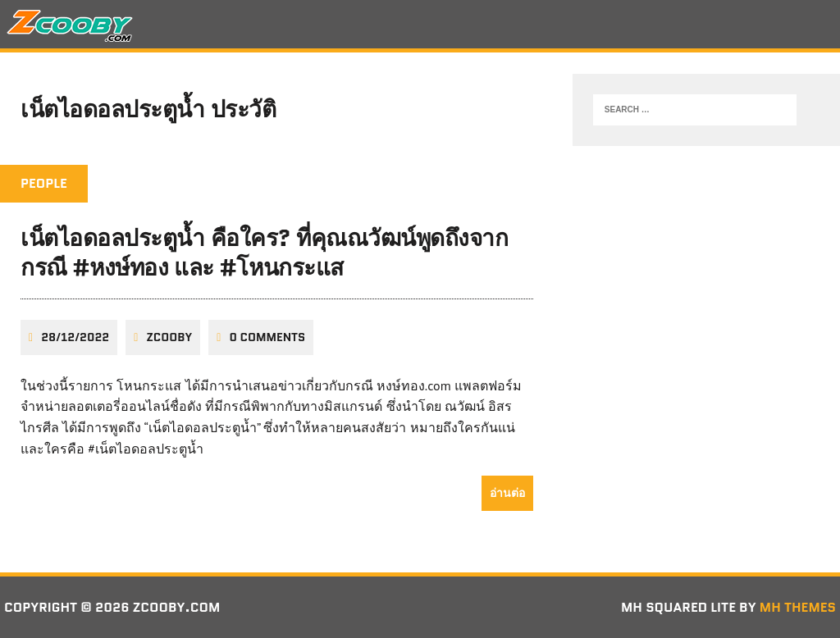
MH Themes (798, 607)
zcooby (169, 337)
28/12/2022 (75, 337)
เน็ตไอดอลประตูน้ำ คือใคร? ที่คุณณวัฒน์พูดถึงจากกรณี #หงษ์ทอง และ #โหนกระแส (264, 253)
